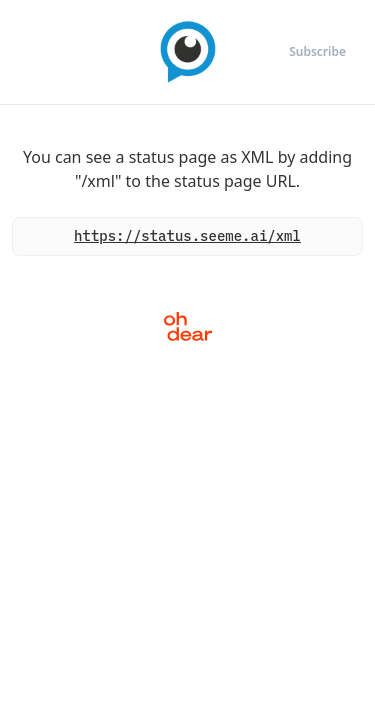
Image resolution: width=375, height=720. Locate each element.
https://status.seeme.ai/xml (187, 236)
